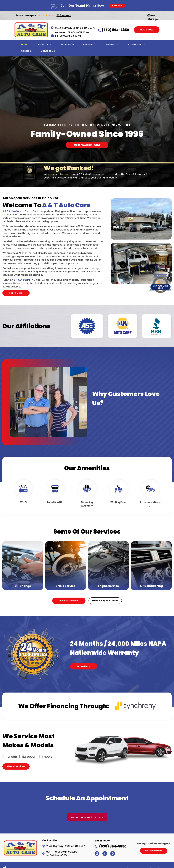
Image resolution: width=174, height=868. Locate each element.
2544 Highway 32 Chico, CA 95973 (75, 28)
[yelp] (113, 854)
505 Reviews (64, 15)
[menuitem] (25, 45)
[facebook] (105, 854)
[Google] (97, 854)
